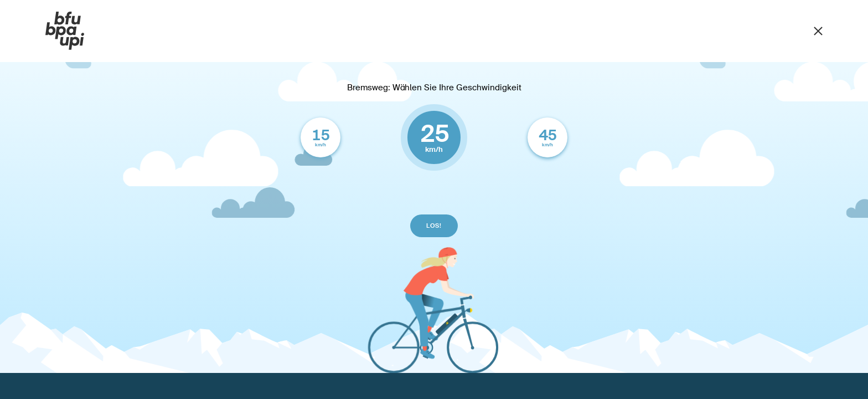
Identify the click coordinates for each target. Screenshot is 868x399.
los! (434, 226)
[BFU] (65, 31)
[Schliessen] (818, 30)
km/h (321, 137)
